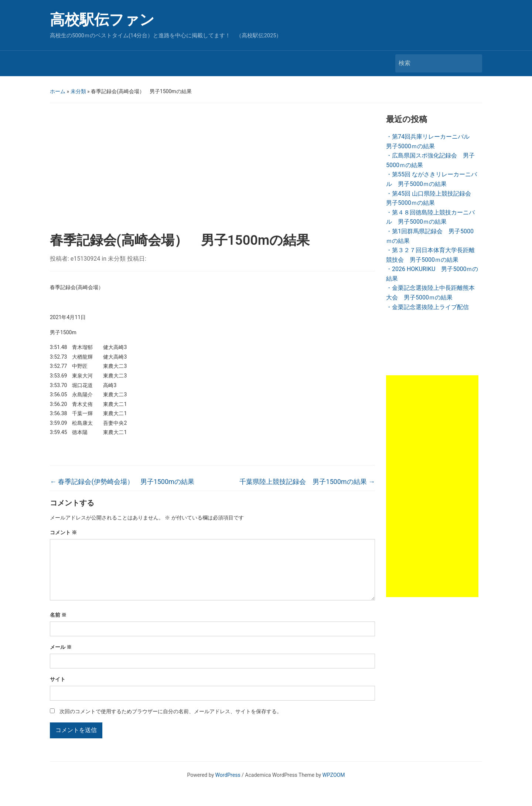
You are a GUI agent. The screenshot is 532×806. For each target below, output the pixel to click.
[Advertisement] (212, 170)
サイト (58, 691)
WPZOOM (334, 787)
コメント (63, 532)
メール (61, 659)
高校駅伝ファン (102, 20)
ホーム (58, 91)
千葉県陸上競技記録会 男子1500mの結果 (307, 482)
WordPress (228, 787)
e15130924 (85, 259)
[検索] (432, 63)
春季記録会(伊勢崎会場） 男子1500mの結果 (122, 482)
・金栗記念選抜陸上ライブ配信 (427, 307)
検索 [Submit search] (473, 63)
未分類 (78, 91)
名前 (58, 627)
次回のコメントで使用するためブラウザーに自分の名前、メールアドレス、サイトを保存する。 (171, 723)
